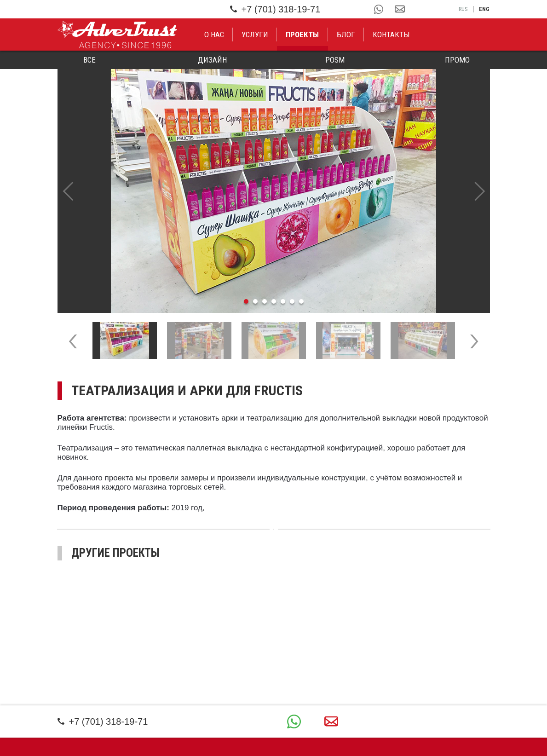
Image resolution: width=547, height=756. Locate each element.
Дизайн (212, 60)
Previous (68, 191)
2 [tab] (255, 301)
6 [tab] (292, 301)
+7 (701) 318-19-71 (275, 9)
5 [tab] (283, 301)
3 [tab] (265, 301)
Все (89, 60)
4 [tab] (274, 301)
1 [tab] (246, 301)
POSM (335, 60)
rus (463, 9)
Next (480, 191)
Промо (457, 60)
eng (484, 9)
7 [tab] (301, 301)
